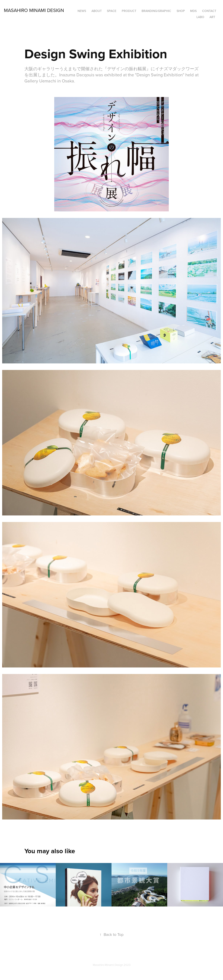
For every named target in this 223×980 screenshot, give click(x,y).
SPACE (112, 11)
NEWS (82, 11)
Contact (209, 11)
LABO (200, 17)
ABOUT (97, 11)
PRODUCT (129, 11)
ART (212, 17)
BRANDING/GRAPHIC (156, 11)
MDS (193, 11)
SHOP (181, 11)
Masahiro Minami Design (34, 10)
